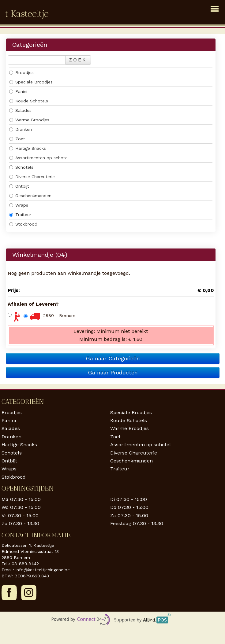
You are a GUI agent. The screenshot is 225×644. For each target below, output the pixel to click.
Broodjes (21, 72)
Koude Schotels (29, 101)
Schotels (21, 167)
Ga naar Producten (113, 372)
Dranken (21, 129)
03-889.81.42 (25, 564)
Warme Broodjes (29, 120)
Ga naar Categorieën (113, 358)
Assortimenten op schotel (39, 158)
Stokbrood (23, 224)
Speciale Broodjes (31, 82)
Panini (18, 91)
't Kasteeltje (26, 14)
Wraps (19, 205)
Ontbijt (19, 186)
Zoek (78, 60)
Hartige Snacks (28, 148)
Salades (20, 110)
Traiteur (20, 215)
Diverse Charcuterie (32, 177)
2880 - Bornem (59, 315)
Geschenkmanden (30, 196)
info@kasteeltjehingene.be (43, 570)
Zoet (17, 139)
